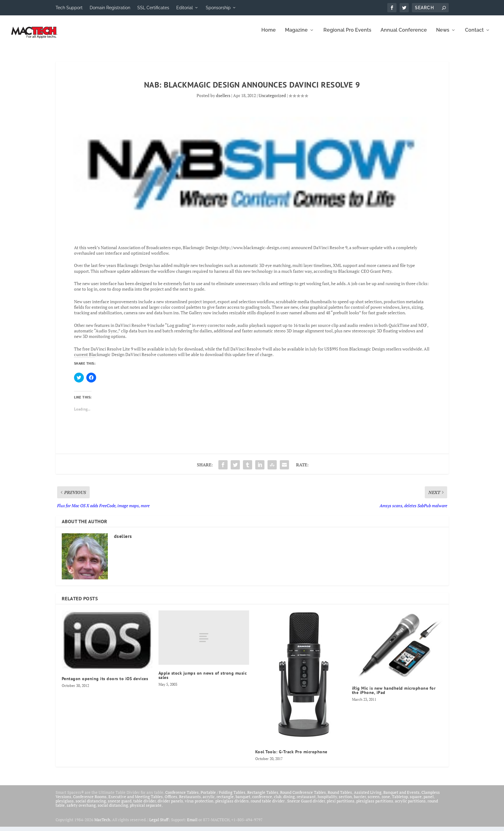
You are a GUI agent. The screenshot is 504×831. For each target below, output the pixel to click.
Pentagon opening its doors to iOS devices (105, 683)
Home (269, 35)
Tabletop (400, 801)
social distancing (91, 805)
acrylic (209, 801)
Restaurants (190, 801)
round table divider (268, 805)
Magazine (296, 35)
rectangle (225, 801)
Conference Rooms (90, 801)
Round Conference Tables (303, 797)
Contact (474, 35)
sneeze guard (120, 805)
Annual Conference (404, 35)
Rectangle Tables (263, 797)
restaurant (306, 801)
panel (429, 801)
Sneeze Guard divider (306, 805)
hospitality (327, 801)
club (278, 801)
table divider (145, 805)
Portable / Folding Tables (223, 797)
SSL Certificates (153, 8)
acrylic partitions (410, 805)
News (443, 35)
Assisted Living (368, 797)
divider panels (170, 805)
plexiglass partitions (375, 805)
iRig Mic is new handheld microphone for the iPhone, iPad (394, 695)
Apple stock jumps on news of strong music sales (203, 680)
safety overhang (81, 809)
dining (289, 801)
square (416, 801)
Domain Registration (110, 8)
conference (262, 801)
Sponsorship (218, 8)
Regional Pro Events (347, 35)
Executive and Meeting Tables (136, 801)
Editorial (185, 8)
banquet (243, 801)
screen (374, 801)
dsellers (223, 100)
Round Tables (340, 797)
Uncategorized (272, 100)
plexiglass (65, 805)
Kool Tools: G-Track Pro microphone (291, 756)
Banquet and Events (401, 797)
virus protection (199, 805)
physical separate (146, 809)
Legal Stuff (159, 824)
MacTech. (103, 824)
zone (386, 801)
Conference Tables (182, 797)
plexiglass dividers (232, 805)
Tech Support (69, 8)
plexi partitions (341, 805)
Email (192, 824)
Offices (171, 801)
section (345, 801)
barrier (360, 801)
